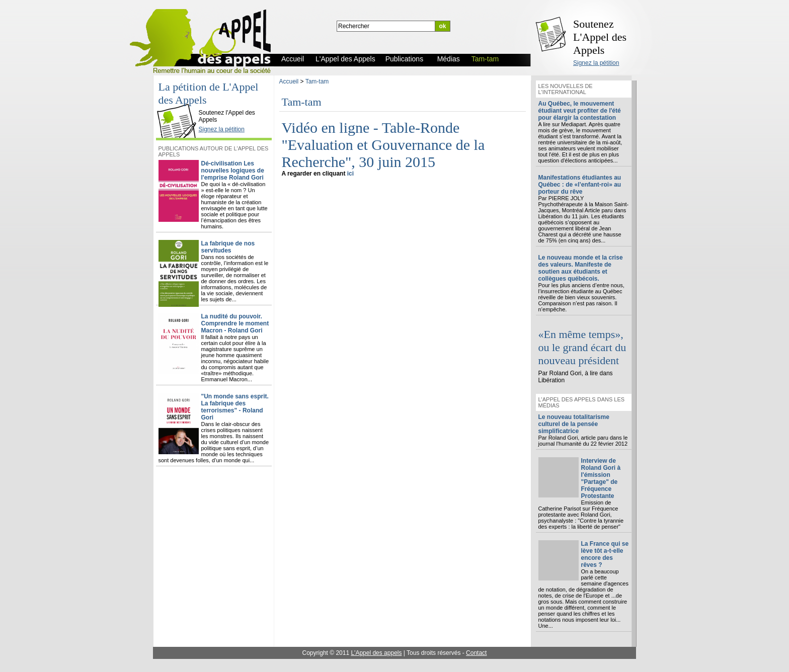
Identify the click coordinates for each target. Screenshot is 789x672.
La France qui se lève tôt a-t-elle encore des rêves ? (605, 554)
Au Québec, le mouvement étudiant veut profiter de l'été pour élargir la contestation (580, 111)
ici (350, 174)
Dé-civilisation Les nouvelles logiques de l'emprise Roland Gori (233, 171)
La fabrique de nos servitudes (228, 247)
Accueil (289, 81)
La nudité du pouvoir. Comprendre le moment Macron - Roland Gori (235, 323)
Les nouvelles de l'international (566, 89)
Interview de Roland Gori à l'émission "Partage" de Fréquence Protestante (601, 478)
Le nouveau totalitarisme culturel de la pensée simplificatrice (574, 424)
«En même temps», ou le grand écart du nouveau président (582, 347)
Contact (476, 653)
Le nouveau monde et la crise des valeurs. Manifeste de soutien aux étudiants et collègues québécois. (581, 268)
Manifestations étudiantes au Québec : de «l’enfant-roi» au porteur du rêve (580, 185)
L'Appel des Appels (179, 104)
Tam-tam (317, 81)
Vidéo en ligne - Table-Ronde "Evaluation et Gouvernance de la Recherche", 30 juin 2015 (383, 145)
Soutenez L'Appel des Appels (600, 37)
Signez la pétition (596, 63)
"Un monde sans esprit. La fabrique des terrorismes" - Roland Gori (235, 407)
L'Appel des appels (376, 653)
